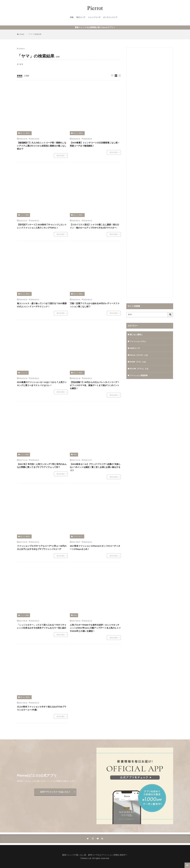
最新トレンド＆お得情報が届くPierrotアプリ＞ (95, 27)
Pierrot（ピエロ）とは (140, 356)
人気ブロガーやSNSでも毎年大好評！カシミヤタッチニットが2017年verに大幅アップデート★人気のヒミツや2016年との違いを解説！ (95, 627)
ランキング (24, 372)
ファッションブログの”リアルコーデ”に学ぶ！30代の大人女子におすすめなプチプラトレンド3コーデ (42, 547)
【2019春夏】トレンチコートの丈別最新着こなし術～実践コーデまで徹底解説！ (95, 144)
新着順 (20, 75)
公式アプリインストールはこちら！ (55, 791)
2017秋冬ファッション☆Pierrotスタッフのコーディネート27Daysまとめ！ (95, 547)
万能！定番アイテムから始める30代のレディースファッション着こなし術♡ (95, 305)
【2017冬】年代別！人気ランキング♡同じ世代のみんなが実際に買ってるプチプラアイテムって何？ (42, 465)
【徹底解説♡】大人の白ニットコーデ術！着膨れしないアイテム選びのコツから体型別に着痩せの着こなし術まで (42, 145)
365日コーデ (135, 348)
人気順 (27, 75)
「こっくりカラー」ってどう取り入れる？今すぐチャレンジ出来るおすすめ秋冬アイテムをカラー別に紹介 (42, 626)
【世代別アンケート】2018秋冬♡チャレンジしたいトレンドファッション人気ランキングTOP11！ (42, 226)
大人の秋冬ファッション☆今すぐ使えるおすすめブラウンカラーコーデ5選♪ (42, 708)
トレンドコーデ (94, 18)
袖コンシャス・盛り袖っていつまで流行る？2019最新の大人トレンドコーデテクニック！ (42, 305)
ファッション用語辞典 (139, 377)
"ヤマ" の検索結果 (35, 34)
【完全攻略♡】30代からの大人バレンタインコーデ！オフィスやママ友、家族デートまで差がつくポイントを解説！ (95, 385)
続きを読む (61, 155)
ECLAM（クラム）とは (140, 370)
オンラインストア (111, 18)
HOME (22, 34)
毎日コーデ (80, 18)
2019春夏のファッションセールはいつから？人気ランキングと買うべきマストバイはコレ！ (42, 383)
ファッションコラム (138, 341)
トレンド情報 (25, 215)
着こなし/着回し (25, 133)
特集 (70, 18)
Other (75, 454)
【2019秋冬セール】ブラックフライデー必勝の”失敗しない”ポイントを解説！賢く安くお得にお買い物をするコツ (95, 467)
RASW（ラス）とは (139, 363)
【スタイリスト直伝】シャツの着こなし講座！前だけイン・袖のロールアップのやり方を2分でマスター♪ (95, 226)
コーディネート (78, 536)
